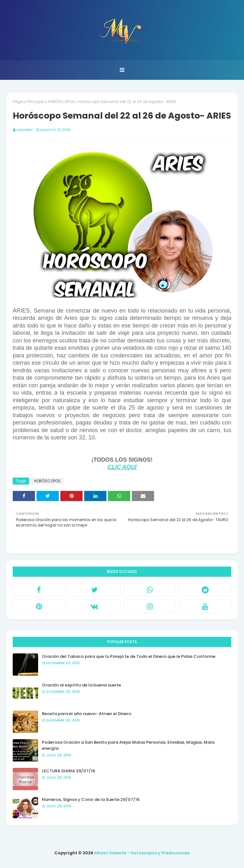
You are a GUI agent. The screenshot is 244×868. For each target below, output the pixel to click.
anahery (25, 130)
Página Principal (28, 102)
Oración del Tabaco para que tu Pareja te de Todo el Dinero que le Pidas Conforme (129, 656)
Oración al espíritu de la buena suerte (81, 685)
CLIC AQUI (122, 467)
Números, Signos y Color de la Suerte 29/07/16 (91, 799)
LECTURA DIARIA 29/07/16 (68, 771)
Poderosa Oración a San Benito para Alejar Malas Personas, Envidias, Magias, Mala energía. (128, 745)
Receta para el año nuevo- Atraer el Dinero (87, 714)
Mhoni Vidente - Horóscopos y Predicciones (142, 853)
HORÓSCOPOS (61, 102)
